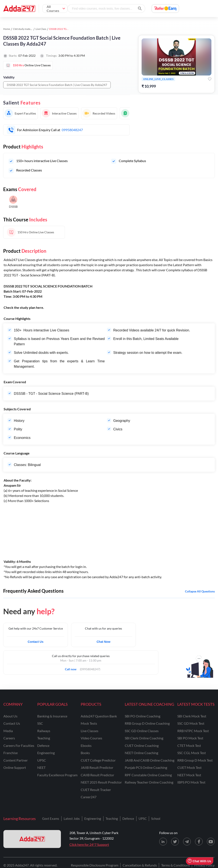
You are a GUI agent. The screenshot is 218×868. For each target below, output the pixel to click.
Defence (128, 819)
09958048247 (72, 130)
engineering (46, 753)
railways (44, 731)
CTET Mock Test (189, 745)
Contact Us (36, 642)
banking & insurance (52, 716)
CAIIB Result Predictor (97, 775)
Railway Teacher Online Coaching (149, 782)
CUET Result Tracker (96, 790)
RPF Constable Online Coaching (148, 775)
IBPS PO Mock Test (191, 782)
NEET (41, 767)
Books (85, 753)
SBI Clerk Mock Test (192, 716)
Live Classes (90, 731)
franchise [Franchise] (11, 753)
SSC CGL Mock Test (192, 753)
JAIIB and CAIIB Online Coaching (150, 760)
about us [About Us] (10, 716)
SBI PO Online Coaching (143, 716)
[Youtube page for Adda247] (211, 842)
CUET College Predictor (98, 760)
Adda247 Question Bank (99, 716)
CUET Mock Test (189, 767)
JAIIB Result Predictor (97, 767)
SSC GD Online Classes (142, 731)
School (156, 819)
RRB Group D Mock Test (195, 760)
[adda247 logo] (32, 839)
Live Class (41, 29)
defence (43, 745)
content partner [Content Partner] (16, 760)
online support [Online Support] (15, 767)
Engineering (93, 819)
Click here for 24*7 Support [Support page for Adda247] (89, 844)
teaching (44, 738)
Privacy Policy (204, 865)
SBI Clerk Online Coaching (144, 738)
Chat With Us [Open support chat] (199, 861)
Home (7, 29)
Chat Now (104, 642)
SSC (40, 723)
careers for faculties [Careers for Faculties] (19, 745)
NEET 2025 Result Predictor (101, 782)
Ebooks (86, 745)
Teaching (112, 819)
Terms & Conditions (176, 865)
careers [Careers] (9, 738)
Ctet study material (23, 29)
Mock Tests (89, 723)
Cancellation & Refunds (140, 865)
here (40, 307)
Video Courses (91, 738)
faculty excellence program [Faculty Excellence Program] (57, 775)
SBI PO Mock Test (190, 738)
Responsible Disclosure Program (95, 865)
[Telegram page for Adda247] (187, 842)
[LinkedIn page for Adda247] (163, 842)
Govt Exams (51, 819)
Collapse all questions (200, 591)
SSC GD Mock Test (191, 723)
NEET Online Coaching (141, 753)
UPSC (42, 760)
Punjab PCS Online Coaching (146, 767)
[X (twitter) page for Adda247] (175, 842)
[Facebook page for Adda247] (199, 842)
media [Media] (8, 731)
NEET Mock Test (189, 775)
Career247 (89, 797)
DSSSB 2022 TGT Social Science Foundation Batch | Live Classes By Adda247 (57, 85)
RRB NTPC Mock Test (193, 731)
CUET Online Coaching (142, 745)
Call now (72, 668)
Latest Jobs (72, 819)
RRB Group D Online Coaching (147, 723)
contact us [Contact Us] (12, 723)
